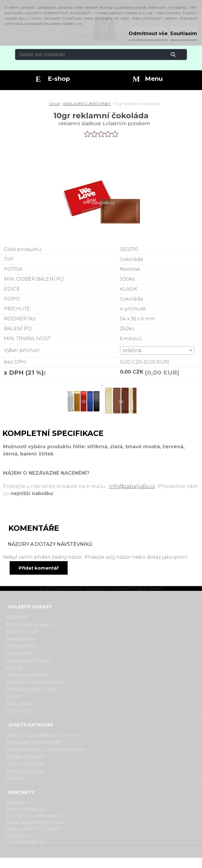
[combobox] (157, 350)
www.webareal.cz (125, 863)
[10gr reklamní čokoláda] (84, 384)
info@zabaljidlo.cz (132, 486)
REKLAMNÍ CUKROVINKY (87, 104)
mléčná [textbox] (132, 351)
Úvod (54, 104)
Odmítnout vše (148, 33)
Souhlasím (184, 33)
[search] (181, 55)
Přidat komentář (39, 568)
